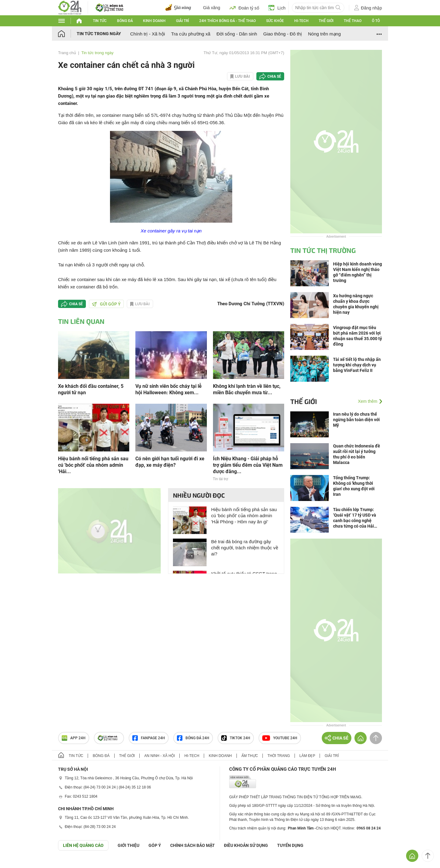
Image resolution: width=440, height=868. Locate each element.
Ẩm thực (250, 756)
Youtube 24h (280, 738)
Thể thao (353, 21)
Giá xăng (212, 8)
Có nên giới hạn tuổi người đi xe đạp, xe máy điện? (170, 462)
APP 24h (74, 738)
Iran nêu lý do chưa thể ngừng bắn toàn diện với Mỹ (356, 420)
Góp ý (155, 845)
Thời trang (279, 756)
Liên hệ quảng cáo (83, 845)
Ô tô (376, 21)
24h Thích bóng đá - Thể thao (227, 21)
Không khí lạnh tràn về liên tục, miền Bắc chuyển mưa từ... (247, 389)
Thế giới (326, 21)
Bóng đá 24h (193, 738)
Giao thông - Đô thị (282, 34)
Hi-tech (301, 21)
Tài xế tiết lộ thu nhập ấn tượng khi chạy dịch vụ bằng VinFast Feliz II (357, 365)
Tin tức (100, 21)
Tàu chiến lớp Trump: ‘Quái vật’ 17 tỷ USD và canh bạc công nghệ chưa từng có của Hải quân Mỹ (355, 518)
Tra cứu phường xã (191, 34)
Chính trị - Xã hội (148, 34)
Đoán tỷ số (244, 8)
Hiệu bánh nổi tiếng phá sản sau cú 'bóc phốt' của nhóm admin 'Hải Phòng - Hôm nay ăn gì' (244, 516)
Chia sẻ (274, 76)
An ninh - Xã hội (159, 756)
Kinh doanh (154, 21)
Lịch (277, 8)
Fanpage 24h (149, 738)
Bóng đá (125, 21)
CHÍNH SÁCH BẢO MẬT (193, 845)
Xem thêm (368, 401)
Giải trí (182, 21)
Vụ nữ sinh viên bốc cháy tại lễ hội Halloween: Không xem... (169, 389)
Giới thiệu (128, 845)
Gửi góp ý (106, 304)
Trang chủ (67, 53)
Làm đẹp (307, 756)
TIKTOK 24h (236, 738)
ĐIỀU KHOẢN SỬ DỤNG (246, 845)
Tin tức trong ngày (99, 34)
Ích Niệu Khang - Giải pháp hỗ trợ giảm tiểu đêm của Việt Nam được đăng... (248, 465)
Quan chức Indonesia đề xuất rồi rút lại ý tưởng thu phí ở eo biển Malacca (357, 454)
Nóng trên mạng (324, 34)
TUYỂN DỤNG (290, 845)
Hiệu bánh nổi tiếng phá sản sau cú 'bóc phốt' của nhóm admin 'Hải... (93, 465)
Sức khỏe (275, 21)
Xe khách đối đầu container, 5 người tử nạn (91, 389)
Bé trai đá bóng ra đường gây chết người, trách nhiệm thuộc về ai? (245, 548)
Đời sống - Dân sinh (237, 34)
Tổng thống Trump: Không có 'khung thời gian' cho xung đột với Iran (354, 486)
